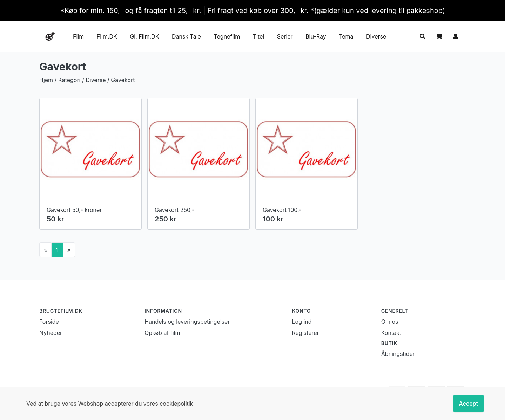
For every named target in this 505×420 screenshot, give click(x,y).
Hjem (46, 80)
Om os (390, 322)
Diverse (376, 36)
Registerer (306, 333)
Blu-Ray (316, 36)
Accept (469, 404)
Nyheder (51, 333)
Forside (49, 322)
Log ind (302, 322)
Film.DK (107, 36)
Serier (285, 36)
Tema (346, 36)
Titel (258, 36)
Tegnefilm (227, 36)
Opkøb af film (162, 333)
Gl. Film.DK (144, 36)
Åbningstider (398, 354)
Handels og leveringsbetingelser (187, 322)
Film (78, 36)
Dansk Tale (186, 36)
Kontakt (391, 333)
